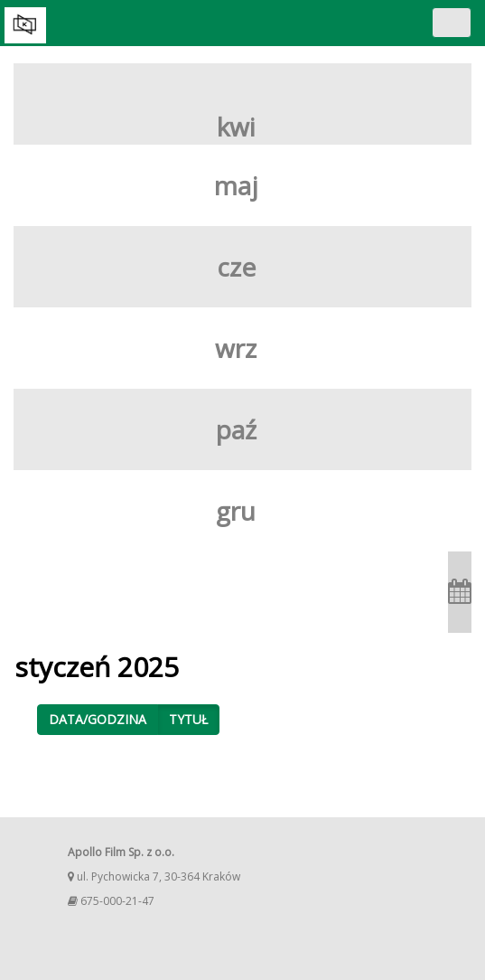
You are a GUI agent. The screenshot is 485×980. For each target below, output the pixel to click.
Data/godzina (98, 719)
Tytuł (188, 719)
